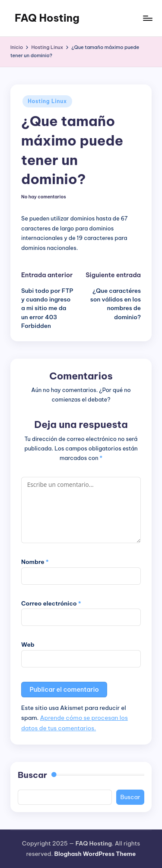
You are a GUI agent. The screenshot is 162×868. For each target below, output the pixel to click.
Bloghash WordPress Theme (95, 854)
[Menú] (147, 18)
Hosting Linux (47, 101)
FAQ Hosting (47, 18)
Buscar (32, 775)
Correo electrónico (51, 603)
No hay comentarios (44, 197)
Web (28, 645)
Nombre (35, 562)
